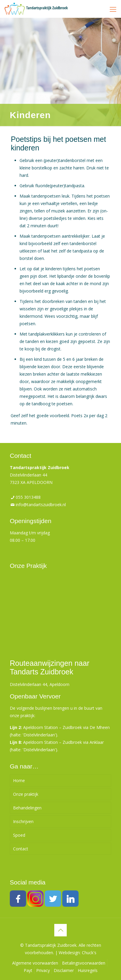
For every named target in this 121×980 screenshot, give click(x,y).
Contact (21, 849)
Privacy (43, 970)
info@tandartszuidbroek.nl (41, 505)
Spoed (19, 835)
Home (19, 780)
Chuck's (89, 953)
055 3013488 (28, 497)
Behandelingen (27, 808)
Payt (28, 970)
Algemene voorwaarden (35, 963)
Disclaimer (64, 970)
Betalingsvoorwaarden (84, 963)
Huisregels (88, 970)
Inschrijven (23, 821)
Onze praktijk (26, 794)
